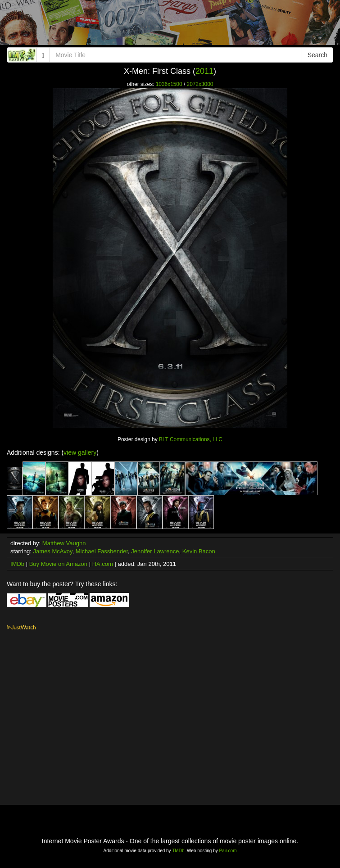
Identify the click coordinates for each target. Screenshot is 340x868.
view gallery (80, 452)
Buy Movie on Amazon (58, 564)
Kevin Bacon (199, 551)
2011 (204, 71)
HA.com (103, 564)
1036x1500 (169, 84)
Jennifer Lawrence (155, 551)
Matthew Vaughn (64, 543)
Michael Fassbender (102, 551)
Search (317, 55)
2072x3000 (200, 84)
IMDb (17, 564)
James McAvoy (53, 551)
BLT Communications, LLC (191, 439)
